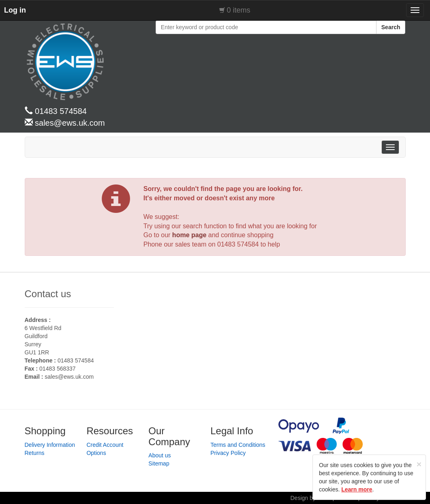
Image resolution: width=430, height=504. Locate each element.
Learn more (357, 489)
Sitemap (159, 463)
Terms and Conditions (238, 445)
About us (159, 455)
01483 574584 (238, 244)
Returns (35, 453)
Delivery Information (50, 445)
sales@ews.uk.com (69, 377)
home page (189, 235)
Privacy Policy (228, 453)
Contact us (48, 294)
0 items (239, 10)
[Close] (419, 464)
